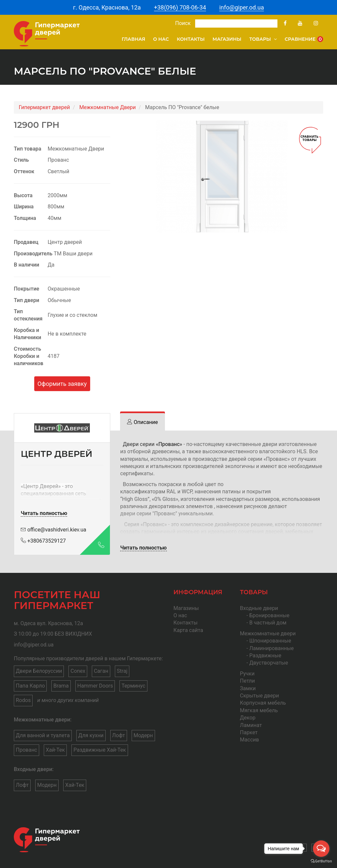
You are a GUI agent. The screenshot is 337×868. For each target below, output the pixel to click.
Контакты (191, 39)
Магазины (227, 39)
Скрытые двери (259, 696)
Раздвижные (265, 656)
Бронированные (269, 615)
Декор (248, 718)
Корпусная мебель (263, 703)
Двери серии (152, 444)
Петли (247, 681)
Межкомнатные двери (268, 633)
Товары (263, 39)
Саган (101, 671)
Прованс (26, 750)
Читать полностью (44, 513)
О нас (161, 39)
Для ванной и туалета (43, 735)
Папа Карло (30, 686)
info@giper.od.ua (242, 7)
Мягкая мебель (259, 710)
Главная (134, 39)
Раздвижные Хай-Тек (100, 750)
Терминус (133, 686)
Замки (248, 688)
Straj (122, 671)
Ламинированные (271, 648)
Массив (249, 740)
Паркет (249, 732)
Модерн (143, 735)
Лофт (119, 735)
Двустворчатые (269, 663)
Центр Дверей (41, 486)
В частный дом (268, 623)
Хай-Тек (55, 750)
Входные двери (259, 608)
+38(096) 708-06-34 (180, 7)
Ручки (247, 674)
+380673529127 (43, 541)
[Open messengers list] (321, 849)
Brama (61, 686)
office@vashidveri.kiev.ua (53, 530)
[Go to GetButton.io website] (321, 861)
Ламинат (251, 725)
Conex (78, 671)
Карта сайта (188, 630)
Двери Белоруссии (39, 671)
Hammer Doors (95, 686)
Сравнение (304, 39)
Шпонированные (270, 641)
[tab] (142, 422)
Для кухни (91, 735)
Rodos (23, 700)
